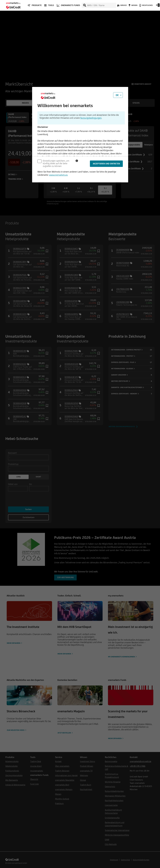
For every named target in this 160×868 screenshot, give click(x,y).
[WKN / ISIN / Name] (101, 5)
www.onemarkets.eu (58, 175)
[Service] (122, 6)
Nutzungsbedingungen (91, 118)
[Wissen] (133, 6)
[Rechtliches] (145, 6)
